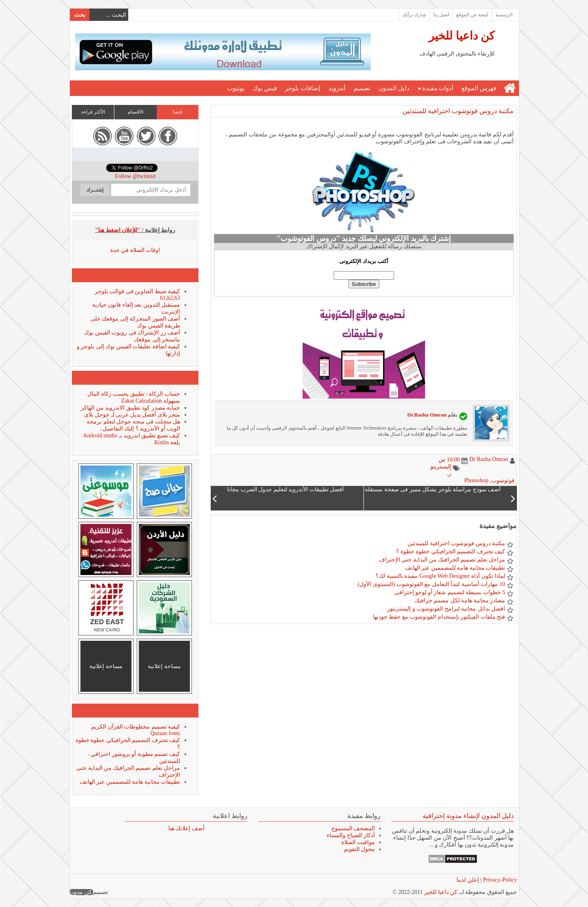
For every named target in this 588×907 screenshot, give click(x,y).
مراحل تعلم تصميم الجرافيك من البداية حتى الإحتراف (442, 560)
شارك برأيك (414, 15)
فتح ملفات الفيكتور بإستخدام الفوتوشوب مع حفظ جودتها (439, 617)
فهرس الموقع (478, 88)
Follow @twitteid (135, 176)
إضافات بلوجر (302, 88)
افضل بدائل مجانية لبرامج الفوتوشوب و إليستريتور (446, 609)
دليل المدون (394, 88)
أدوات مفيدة (438, 88)
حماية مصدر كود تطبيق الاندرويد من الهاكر (130, 408)
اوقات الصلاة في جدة (135, 250)
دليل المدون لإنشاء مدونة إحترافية (468, 816)
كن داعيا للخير (461, 36)
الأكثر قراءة (93, 112)
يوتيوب (235, 88)
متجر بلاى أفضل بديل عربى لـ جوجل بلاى (132, 415)
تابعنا (177, 112)
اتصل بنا (441, 15)
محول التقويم (359, 849)
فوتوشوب (502, 480)
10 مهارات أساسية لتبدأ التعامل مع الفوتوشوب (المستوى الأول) (431, 584)
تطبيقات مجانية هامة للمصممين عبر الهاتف (455, 568)
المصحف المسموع (353, 828)
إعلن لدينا (467, 880)
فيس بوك (264, 88)
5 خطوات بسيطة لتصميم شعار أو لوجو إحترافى (450, 592)
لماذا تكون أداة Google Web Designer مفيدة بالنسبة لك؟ (440, 576)
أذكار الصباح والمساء (350, 835)
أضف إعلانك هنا (186, 828)
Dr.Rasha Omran (426, 415)
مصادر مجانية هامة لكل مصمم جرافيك (460, 601)
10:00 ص (449, 460)
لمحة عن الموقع (472, 15)
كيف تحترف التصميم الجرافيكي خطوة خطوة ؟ (450, 552)
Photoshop (476, 480)
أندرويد (336, 88)
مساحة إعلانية (164, 666)
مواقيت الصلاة (358, 842)
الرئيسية (503, 15)
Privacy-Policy (499, 880)
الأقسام (135, 112)
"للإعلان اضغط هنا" (118, 230)
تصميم (362, 88)
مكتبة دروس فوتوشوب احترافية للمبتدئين (458, 111)
